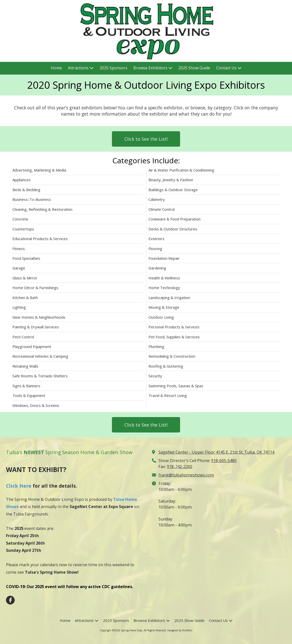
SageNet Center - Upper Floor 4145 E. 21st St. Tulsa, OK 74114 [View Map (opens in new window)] (216, 452)
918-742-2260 (180, 467)
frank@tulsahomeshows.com (186, 475)
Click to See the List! (146, 139)
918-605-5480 (224, 461)
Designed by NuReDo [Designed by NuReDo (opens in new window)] (180, 630)
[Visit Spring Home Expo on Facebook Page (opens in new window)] (10, 600)
